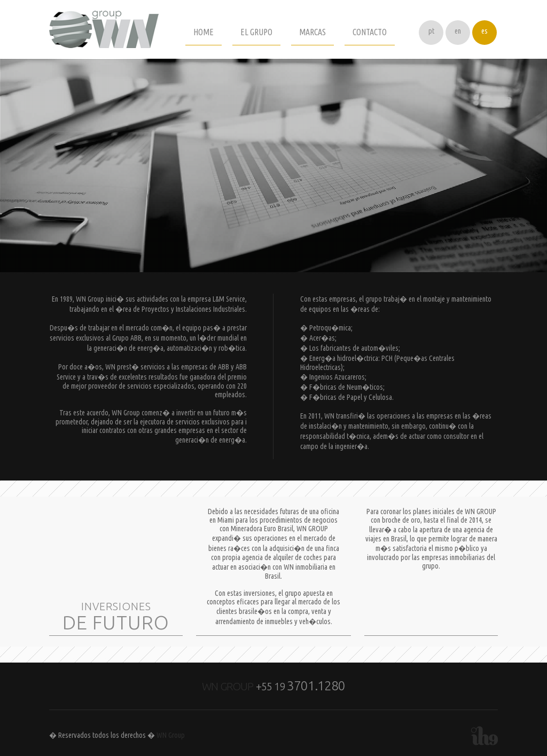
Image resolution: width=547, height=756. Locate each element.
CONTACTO (370, 32)
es (485, 31)
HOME (204, 32)
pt (431, 31)
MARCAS (312, 32)
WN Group (171, 735)
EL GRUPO (256, 32)
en (458, 31)
